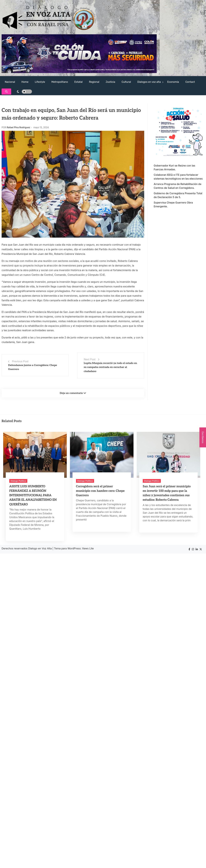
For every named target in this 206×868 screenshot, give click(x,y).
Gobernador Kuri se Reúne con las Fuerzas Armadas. (175, 167)
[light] (22, 92)
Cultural (126, 82)
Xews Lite (88, 548)
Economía (173, 82)
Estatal (78, 82)
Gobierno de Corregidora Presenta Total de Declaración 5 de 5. (178, 195)
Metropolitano (60, 82)
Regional (94, 82)
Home (25, 82)
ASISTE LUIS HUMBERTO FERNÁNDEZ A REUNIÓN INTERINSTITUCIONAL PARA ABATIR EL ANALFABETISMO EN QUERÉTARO (33, 495)
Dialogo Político (18, 481)
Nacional (10, 82)
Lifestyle (40, 82)
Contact (190, 82)
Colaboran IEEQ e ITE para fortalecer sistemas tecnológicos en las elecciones (178, 177)
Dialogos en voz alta (149, 82)
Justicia (111, 82)
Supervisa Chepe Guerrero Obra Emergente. (173, 204)
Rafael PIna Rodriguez (19, 127)
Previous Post (20, 361)
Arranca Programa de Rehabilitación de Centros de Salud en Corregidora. (178, 186)
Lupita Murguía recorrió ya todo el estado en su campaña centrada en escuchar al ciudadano (111, 367)
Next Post (90, 359)
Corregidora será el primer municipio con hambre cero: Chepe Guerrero (100, 491)
